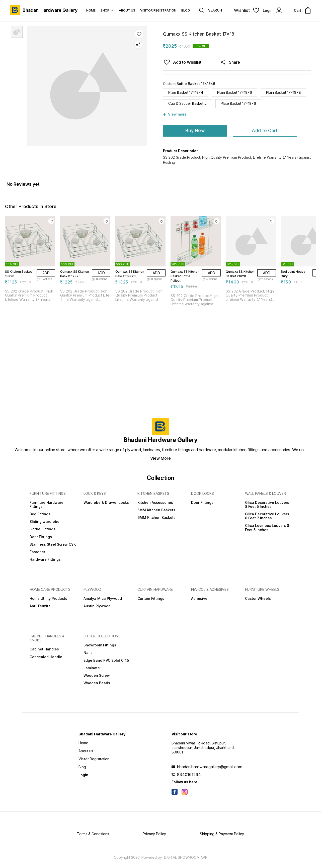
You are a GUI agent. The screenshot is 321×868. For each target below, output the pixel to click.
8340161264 (189, 775)
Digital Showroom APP (186, 857)
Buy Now (195, 130)
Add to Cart (265, 130)
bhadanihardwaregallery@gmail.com (210, 767)
